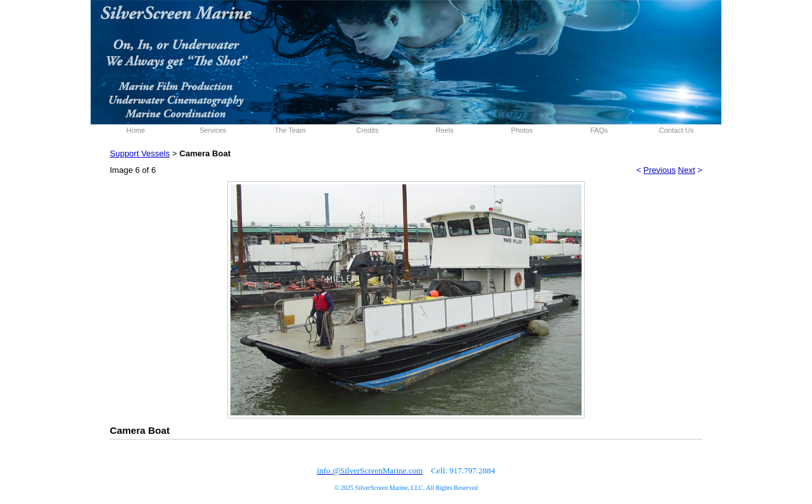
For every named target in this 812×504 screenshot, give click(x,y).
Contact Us (676, 130)
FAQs (599, 130)
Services (213, 130)
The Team (290, 130)
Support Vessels (140, 153)
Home (136, 130)
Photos (522, 130)
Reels (444, 130)
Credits (367, 130)
